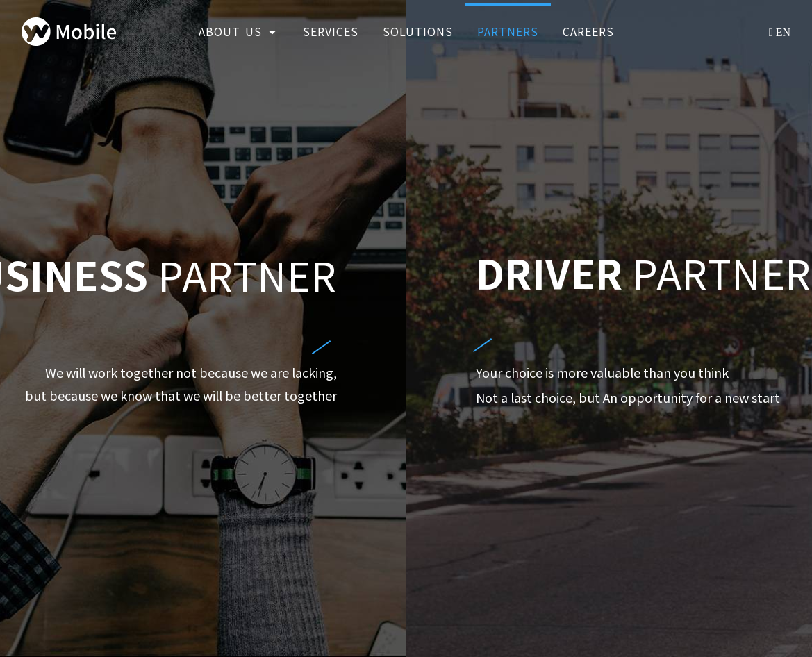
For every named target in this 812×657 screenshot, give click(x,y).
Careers (588, 31)
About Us (239, 31)
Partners (508, 31)
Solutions (418, 31)
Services (331, 31)
